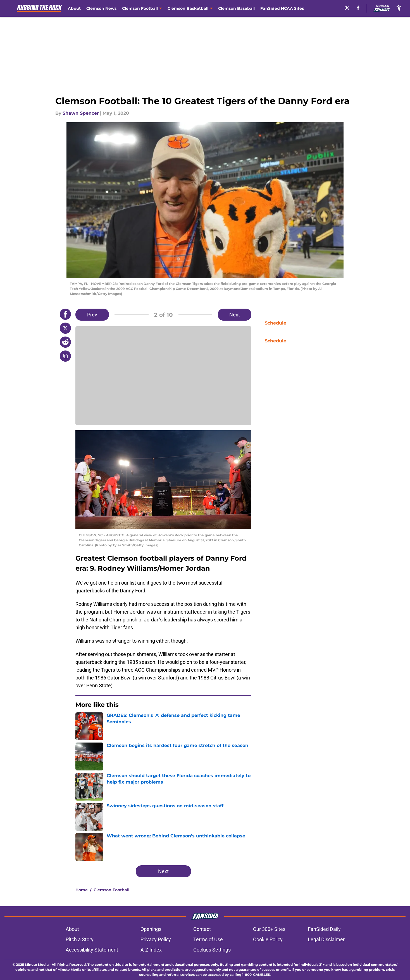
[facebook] (358, 8)
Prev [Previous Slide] (92, 315)
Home (82, 890)
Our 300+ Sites (269, 929)
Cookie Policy (268, 939)
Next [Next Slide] (235, 315)
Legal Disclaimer (326, 939)
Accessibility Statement (92, 950)
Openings (151, 929)
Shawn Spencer (81, 113)
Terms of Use (208, 939)
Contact (202, 929)
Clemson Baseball (236, 8)
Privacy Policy (156, 939)
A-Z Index (151, 950)
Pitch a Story (80, 939)
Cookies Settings (212, 950)
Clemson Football (111, 890)
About (74, 8)
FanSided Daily (324, 929)
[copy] (65, 356)
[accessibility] (399, 8)
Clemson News (101, 8)
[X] (347, 8)
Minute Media (37, 965)
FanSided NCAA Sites (282, 8)
